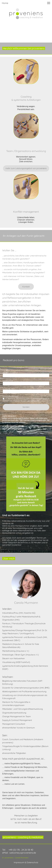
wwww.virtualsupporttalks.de (13, 429)
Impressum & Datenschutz (26, 862)
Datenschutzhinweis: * (11, 397)
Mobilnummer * (9, 381)
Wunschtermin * (9, 389)
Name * (6, 373)
